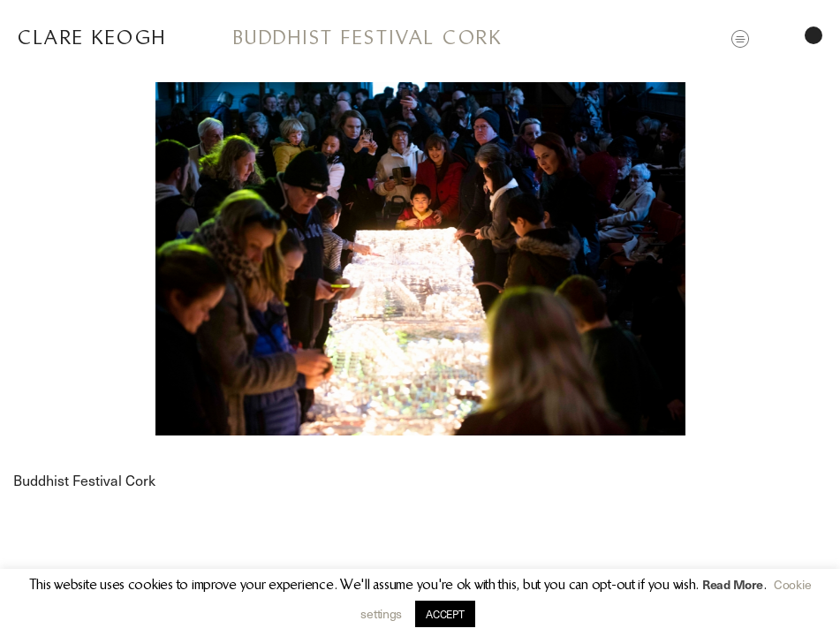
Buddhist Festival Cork (367, 38)
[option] (420, 259)
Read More (733, 584)
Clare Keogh (92, 38)
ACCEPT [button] (445, 614)
